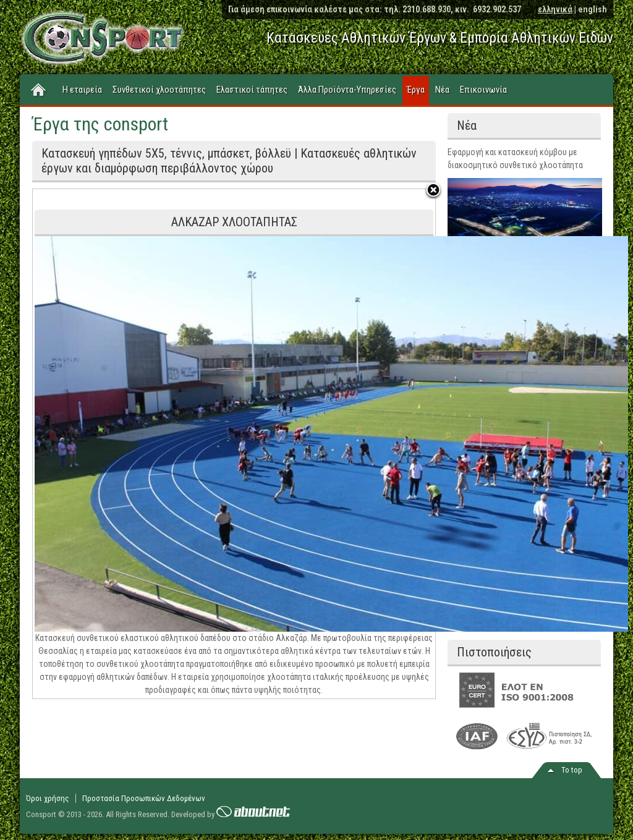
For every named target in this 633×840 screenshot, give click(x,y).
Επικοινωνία (483, 90)
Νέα (442, 90)
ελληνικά (555, 9)
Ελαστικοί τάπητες (252, 90)
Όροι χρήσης (48, 798)
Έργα (416, 90)
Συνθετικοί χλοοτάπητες (159, 90)
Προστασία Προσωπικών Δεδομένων (144, 798)
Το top (572, 770)
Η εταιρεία (82, 90)
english (593, 9)
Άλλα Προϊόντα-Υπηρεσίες (347, 90)
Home (39, 90)
